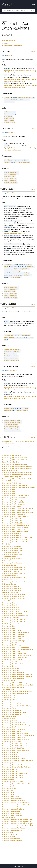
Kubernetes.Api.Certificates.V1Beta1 (13, 620)
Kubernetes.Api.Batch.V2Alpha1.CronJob (15, 616)
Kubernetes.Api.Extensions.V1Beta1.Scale (15, 693)
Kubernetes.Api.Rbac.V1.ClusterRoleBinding (16, 725)
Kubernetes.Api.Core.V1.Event (11, 639)
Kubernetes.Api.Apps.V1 (9, 494)
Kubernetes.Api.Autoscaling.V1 (12, 588)
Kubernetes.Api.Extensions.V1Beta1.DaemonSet (17, 674)
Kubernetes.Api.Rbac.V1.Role (11, 727)
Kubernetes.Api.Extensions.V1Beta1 (13, 672)
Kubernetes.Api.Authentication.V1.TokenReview (17, 538)
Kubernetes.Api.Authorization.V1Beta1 (14, 567)
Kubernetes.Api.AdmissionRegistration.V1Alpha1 (17, 466)
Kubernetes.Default (8, 794)
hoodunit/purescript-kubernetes (12, 45)
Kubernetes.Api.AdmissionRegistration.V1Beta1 (17, 473)
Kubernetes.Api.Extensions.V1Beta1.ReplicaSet (17, 691)
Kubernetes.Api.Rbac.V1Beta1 (11, 742)
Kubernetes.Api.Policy (9, 708)
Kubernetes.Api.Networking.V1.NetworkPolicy (16, 706)
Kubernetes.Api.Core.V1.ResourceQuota (15, 658)
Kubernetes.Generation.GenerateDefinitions (16, 803)
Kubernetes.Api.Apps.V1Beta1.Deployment (15, 510)
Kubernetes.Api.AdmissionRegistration (14, 464)
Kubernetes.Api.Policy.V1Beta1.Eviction (14, 712)
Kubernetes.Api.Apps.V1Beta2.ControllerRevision (17, 521)
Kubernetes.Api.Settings (10, 763)
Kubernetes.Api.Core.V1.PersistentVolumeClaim (17, 649)
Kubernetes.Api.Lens (8, 695)
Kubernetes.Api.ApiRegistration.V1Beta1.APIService (18, 487)
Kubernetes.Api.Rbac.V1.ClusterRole (13, 723)
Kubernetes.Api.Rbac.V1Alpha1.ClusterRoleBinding (18, 735)
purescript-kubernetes (9, 41)
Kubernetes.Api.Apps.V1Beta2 (11, 519)
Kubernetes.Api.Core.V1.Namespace (13, 643)
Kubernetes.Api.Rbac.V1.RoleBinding (14, 729)
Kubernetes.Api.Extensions (10, 670)
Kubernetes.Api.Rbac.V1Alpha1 (12, 731)
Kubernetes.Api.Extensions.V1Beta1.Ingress (16, 683)
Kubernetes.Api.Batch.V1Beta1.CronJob (14, 611)
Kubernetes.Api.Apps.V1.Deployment (13, 500)
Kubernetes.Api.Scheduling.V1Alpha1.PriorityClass (18, 761)
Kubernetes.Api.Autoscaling (11, 586)
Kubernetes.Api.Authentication (12, 534)
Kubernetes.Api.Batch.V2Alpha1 (12, 613)
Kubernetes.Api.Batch (9, 603)
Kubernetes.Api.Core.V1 (9, 628)
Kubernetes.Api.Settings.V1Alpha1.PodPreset (16, 767)
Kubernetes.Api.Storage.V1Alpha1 (13, 775)
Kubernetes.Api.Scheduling (10, 756)
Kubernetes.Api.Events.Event (11, 668)
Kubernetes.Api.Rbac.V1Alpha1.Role (13, 738)
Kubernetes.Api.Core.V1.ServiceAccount (15, 664)
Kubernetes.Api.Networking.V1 (12, 704)
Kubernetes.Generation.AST (11, 796)
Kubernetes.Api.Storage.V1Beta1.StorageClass (17, 784)
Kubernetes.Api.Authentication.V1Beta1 (14, 540)
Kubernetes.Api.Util (8, 786)
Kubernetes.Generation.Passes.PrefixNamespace (18, 824)
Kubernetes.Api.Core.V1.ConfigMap (13, 635)
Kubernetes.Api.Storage (9, 769)
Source (33, 52)
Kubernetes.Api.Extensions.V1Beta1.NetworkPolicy (18, 685)
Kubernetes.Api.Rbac (8, 719)
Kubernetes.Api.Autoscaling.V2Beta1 (14, 597)
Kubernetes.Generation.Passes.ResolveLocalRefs (18, 826)
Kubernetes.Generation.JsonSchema (14, 809)
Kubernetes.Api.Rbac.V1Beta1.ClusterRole (15, 744)
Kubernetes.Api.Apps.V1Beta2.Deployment (15, 525)
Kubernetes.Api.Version (9, 788)
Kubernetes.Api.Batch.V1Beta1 (12, 609)
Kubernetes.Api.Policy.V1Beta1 (12, 710)
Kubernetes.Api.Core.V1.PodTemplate (14, 653)
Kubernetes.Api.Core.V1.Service (12, 662)
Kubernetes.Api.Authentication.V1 (13, 536)
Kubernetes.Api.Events (9, 666)
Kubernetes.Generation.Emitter (12, 799)
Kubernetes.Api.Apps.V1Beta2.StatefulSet (15, 531)
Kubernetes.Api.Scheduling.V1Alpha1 (14, 759)
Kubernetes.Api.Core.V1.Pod (11, 651)
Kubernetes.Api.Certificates (11, 618)
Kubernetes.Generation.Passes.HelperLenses (16, 822)
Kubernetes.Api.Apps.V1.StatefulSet (13, 504)
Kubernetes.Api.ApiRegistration (12, 483)
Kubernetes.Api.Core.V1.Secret (12, 660)
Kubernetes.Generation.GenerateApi (13, 801)
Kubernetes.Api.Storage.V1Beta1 (12, 782)
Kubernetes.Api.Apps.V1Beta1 (11, 506)
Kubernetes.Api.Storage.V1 (10, 771)
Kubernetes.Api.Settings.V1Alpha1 (13, 765)
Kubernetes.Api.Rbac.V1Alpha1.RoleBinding (16, 740)
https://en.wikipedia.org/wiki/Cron (14, 233)
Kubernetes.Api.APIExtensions (11, 456)
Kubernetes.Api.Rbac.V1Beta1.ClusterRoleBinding (18, 746)
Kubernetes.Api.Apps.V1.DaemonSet (13, 498)
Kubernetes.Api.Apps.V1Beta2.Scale (13, 529)
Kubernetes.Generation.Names (12, 813)
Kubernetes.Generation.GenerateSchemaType (16, 805)
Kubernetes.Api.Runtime (10, 754)
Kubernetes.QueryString (10, 834)
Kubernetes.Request (8, 836)
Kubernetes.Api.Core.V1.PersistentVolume (15, 647)
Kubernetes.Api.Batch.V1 (10, 605)
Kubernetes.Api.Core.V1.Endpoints (13, 637)
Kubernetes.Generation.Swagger (12, 830)
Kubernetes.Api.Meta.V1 (10, 700)
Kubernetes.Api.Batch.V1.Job (11, 607)
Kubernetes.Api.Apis (8, 489)
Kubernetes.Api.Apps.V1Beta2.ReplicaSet (15, 527)
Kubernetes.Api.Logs (9, 698)
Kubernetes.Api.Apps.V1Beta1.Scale (13, 515)
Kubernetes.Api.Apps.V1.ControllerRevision (16, 496)
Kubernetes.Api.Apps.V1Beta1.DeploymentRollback (18, 513)
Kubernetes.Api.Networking (11, 702)
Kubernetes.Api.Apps (8, 491)
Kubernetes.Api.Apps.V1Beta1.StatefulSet (15, 517)
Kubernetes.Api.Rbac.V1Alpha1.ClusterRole (16, 733)
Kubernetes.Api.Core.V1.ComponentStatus (15, 632)
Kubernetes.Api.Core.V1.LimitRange (13, 641)
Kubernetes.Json (7, 832)
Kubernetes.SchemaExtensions (12, 841)
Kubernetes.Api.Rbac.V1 (9, 721)
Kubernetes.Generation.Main (11, 811)
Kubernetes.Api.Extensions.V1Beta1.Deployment (17, 677)
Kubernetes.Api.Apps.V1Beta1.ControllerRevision (17, 508)
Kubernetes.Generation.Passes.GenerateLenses (17, 820)
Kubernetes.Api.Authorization (11, 546)
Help (34, 4)
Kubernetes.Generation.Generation (13, 807)
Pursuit (7, 4)
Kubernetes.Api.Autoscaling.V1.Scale (14, 595)
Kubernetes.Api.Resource (10, 752)
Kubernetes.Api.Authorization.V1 (12, 548)
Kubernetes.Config (8, 792)
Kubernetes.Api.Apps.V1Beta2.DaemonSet (15, 523)
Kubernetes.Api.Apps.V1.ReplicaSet (13, 502)
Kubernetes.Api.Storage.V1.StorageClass (15, 773)
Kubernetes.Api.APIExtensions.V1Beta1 (14, 458)
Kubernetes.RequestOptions (11, 839)
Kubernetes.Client (8, 790)
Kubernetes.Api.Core (8, 626)
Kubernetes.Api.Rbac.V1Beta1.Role (13, 748)
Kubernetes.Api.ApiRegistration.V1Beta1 (15, 485)
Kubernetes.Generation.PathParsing (13, 828)
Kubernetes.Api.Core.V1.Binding (12, 630)
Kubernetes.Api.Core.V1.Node (11, 645)
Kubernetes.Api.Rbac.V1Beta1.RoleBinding (15, 750)
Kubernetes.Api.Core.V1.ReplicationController (17, 655)
